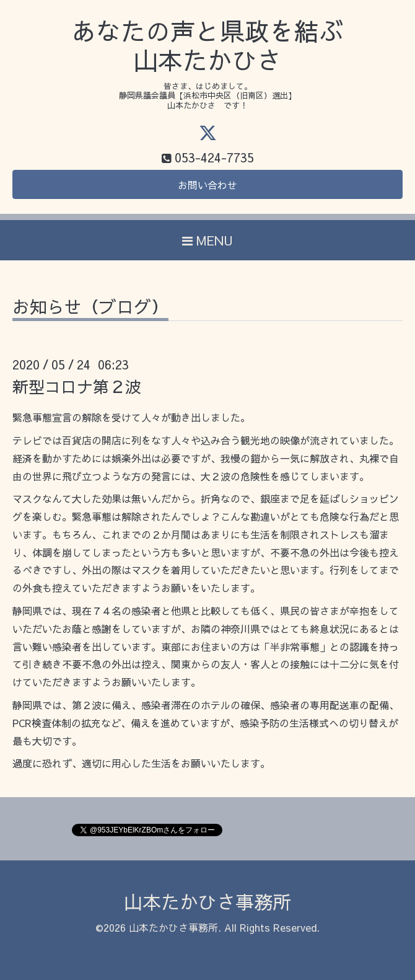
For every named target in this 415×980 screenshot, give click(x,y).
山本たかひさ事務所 (207, 902)
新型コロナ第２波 (77, 386)
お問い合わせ (207, 185)
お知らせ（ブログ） (90, 308)
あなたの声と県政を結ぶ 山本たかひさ (207, 46)
